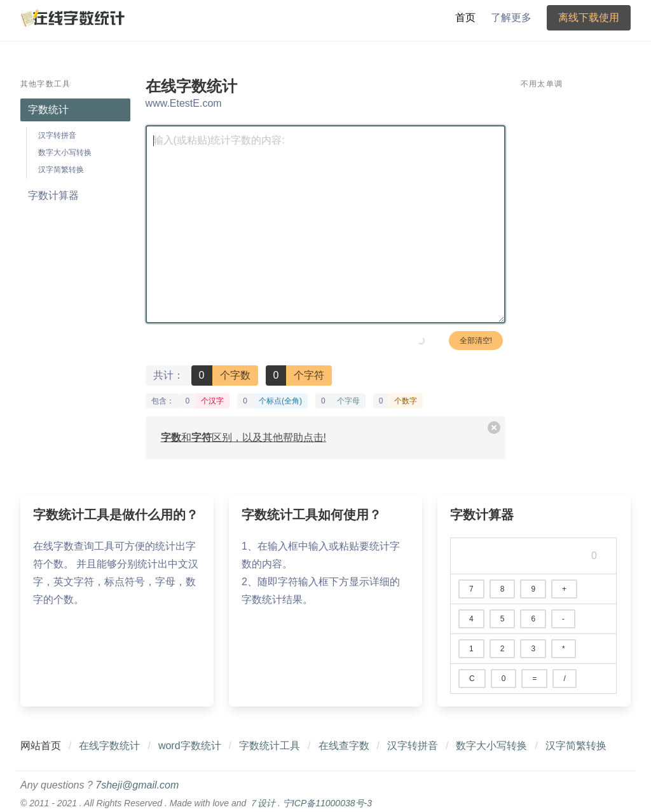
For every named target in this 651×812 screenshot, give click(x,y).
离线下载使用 (589, 17)
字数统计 (48, 110)
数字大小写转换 (65, 152)
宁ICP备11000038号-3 (327, 803)
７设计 (262, 803)
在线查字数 (344, 746)
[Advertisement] (576, 289)
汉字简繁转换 (61, 170)
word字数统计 (190, 746)
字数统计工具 (270, 746)
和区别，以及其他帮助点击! (243, 437)
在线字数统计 (109, 746)
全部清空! (476, 341)
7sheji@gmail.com (137, 785)
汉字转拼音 (57, 135)
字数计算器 (53, 195)
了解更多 (511, 17)
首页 (465, 17)
